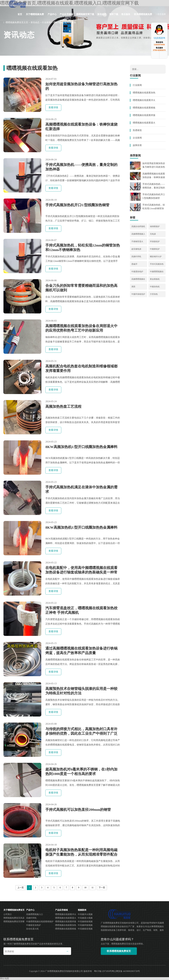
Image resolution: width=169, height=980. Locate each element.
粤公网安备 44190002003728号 (126, 971)
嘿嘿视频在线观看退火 (144, 123)
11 (92, 888)
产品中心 (52, 14)
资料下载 (114, 14)
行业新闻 (46, 22)
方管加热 (154, 294)
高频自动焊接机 (138, 226)
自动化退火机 (32, 929)
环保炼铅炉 (155, 241)
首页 (20, 14)
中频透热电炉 (137, 272)
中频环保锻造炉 (138, 294)
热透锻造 (137, 130)
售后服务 (126, 14)
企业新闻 (137, 138)
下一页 (102, 888)
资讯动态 (102, 14)
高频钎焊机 (136, 257)
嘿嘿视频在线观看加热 (65, 22)
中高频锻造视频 (85, 929)
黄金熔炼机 (155, 279)
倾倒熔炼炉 (155, 226)
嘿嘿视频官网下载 (85, 14)
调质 (133, 287)
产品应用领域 (66, 14)
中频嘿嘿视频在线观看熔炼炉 (40, 922)
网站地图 (5, 978)
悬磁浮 (134, 264)
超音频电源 (136, 249)
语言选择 (161, 14)
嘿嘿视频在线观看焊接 (144, 115)
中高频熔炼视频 (85, 922)
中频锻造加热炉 (33, 925)
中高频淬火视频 (85, 914)
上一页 (21, 888)
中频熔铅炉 (155, 249)
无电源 (153, 234)
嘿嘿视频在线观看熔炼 (144, 108)
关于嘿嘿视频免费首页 (35, 17)
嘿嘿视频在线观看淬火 (144, 100)
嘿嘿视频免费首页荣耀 (14, 922)
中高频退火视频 (85, 918)
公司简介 (8, 914)
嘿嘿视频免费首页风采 (14, 918)
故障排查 (137, 145)
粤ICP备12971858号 (103, 971)
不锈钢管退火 (137, 241)
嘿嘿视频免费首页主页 (17, 22)
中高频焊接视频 (85, 925)
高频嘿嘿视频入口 (35, 914)
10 (85, 888)
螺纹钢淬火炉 (156, 257)
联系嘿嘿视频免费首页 (143, 17)
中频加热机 (155, 287)
